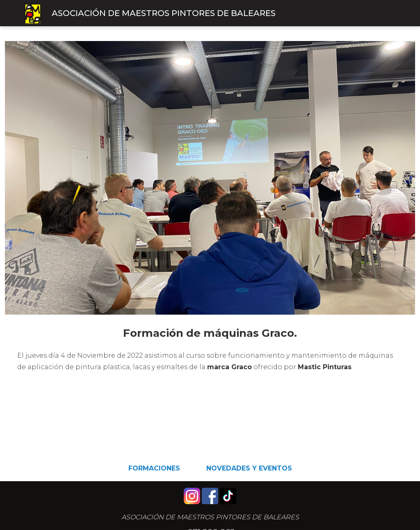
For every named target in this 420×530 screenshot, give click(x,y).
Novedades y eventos (249, 468)
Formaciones (154, 468)
